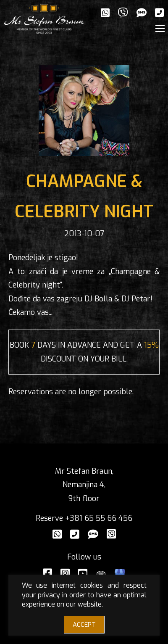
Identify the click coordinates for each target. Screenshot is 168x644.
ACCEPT (84, 625)
